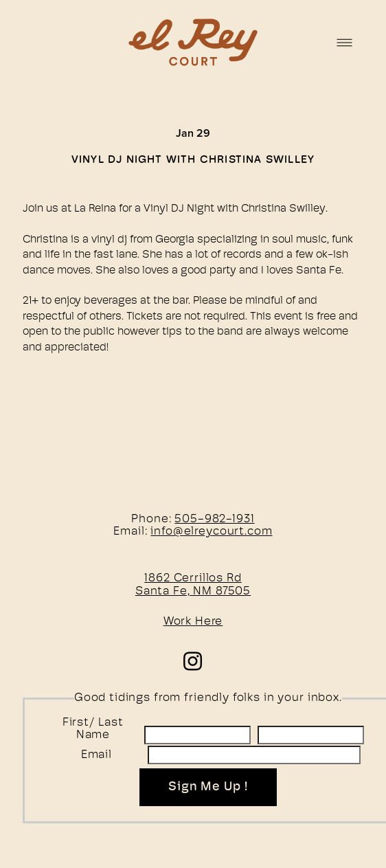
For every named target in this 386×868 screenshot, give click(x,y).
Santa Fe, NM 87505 (193, 591)
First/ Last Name (93, 729)
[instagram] (193, 660)
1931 (243, 519)
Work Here (193, 622)
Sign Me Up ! (208, 787)
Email (96, 755)
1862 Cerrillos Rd (193, 578)
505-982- (203, 519)
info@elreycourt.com (211, 532)
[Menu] (344, 42)
